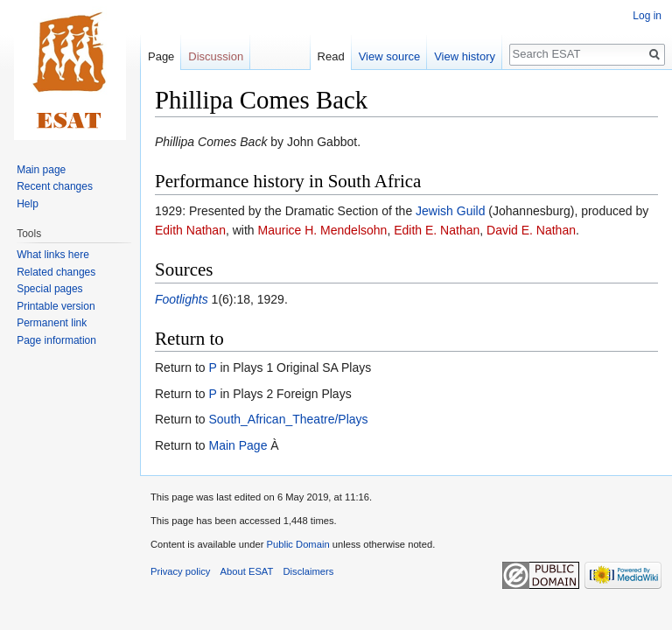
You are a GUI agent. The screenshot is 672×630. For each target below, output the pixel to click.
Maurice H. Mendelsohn (323, 230)
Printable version (56, 306)
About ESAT (247, 571)
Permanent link (52, 323)
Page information (56, 340)
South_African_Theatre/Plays (288, 419)
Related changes (56, 272)
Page (161, 56)
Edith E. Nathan (437, 230)
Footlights (182, 299)
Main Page (238, 445)
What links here (53, 255)
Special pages (49, 289)
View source (390, 56)
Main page (41, 170)
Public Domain (297, 544)
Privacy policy (180, 571)
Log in (647, 16)
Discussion (216, 56)
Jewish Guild (450, 211)
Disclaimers (309, 571)
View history (465, 56)
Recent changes (55, 186)
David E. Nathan (531, 230)
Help (28, 204)
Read (331, 56)
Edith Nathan (190, 230)
